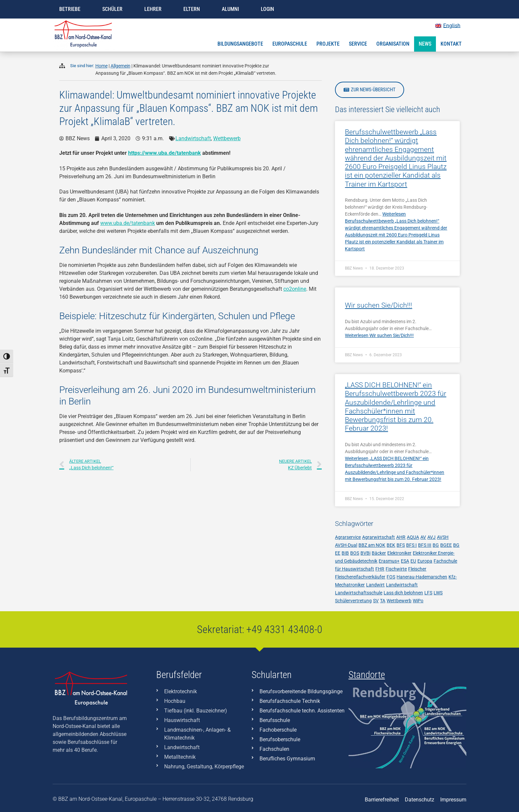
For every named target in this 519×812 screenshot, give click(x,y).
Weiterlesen (379, 335)
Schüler (112, 9)
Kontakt (451, 44)
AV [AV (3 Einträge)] (423, 537)
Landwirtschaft (193, 138)
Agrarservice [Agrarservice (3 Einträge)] (348, 537)
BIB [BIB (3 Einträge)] (345, 553)
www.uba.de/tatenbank (128, 223)
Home (101, 66)
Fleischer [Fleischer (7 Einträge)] (417, 569)
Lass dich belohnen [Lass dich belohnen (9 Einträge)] (403, 593)
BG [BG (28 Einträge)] (436, 545)
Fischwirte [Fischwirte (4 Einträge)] (396, 569)
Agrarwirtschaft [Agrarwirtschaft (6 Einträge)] (378, 537)
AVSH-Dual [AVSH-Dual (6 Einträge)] (346, 545)
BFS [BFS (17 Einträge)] (401, 545)
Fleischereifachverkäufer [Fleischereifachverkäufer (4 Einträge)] (360, 577)
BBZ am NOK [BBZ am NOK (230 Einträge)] (372, 545)
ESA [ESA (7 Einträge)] (405, 561)
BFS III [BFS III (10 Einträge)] (425, 545)
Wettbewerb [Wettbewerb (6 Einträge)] (399, 601)
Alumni (230, 9)
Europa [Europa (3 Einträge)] (425, 561)
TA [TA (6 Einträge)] (383, 601)
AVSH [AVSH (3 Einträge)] (443, 537)
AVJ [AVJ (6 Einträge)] (431, 537)
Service (358, 44)
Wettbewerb (227, 138)
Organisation (393, 44)
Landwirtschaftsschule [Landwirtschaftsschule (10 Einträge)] (359, 593)
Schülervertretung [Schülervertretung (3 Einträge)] (353, 601)
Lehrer (153, 9)
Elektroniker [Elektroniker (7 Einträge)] (399, 553)
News (425, 44)
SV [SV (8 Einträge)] (376, 601)
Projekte (328, 44)
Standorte (367, 675)
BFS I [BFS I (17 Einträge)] (411, 545)
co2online (295, 289)
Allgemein (120, 66)
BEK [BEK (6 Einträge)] (391, 545)
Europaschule (290, 44)
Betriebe (70, 9)
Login (267, 9)
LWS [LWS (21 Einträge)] (438, 593)
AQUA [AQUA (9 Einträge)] (413, 537)
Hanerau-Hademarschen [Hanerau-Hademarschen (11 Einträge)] (422, 577)
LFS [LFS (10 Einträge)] (428, 593)
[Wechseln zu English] (448, 26)
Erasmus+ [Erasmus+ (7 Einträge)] (389, 561)
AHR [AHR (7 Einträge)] (401, 537)
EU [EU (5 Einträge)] (413, 561)
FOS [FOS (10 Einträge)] (391, 577)
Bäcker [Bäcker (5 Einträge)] (379, 553)
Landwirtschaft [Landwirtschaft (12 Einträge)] (402, 585)
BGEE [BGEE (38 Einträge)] (446, 545)
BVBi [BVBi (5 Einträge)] (365, 553)
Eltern (192, 9)
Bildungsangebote (240, 44)
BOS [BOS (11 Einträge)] (355, 553)
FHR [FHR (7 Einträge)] (380, 569)
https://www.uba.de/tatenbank (165, 153)
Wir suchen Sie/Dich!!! (378, 305)
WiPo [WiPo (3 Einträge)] (418, 601)
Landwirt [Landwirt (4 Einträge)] (375, 585)
